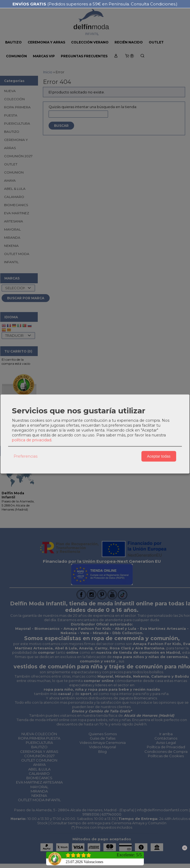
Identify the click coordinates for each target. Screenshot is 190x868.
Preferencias (26, 456)
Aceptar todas (159, 456)
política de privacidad (32, 440)
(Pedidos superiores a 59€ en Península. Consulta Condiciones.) (95, 4)
